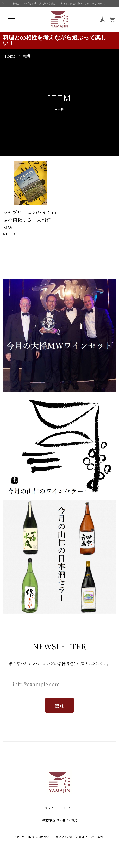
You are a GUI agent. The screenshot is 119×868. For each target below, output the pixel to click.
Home (10, 56)
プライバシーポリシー (59, 808)
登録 (59, 707)
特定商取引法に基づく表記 (60, 820)
